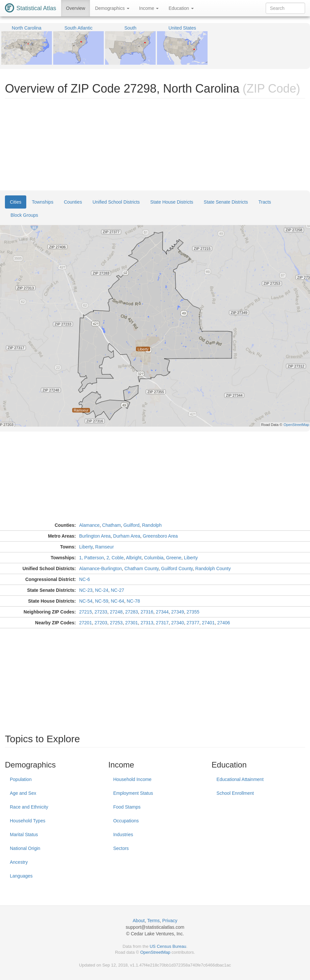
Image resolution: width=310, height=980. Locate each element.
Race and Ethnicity (29, 807)
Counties (73, 202)
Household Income (133, 779)
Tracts (265, 202)
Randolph (152, 525)
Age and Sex (23, 793)
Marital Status (24, 835)
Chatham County (142, 568)
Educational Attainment (240, 779)
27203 (101, 623)
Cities (16, 202)
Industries (123, 835)
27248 (116, 612)
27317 (162, 623)
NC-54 (86, 601)
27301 (132, 623)
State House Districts (172, 202)
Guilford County (177, 568)
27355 (193, 612)
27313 (147, 623)
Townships (43, 202)
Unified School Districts (116, 202)
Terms (153, 921)
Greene (174, 558)
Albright (133, 558)
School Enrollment (235, 793)
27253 (116, 623)
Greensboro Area (160, 536)
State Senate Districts (226, 202)
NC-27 (118, 590)
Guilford (132, 525)
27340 (177, 623)
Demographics (112, 8)
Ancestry (19, 862)
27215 (86, 612)
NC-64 (118, 601)
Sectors (121, 848)
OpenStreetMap (155, 952)
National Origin (25, 848)
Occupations (126, 821)
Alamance (89, 525)
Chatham (111, 525)
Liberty (86, 547)
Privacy (170, 921)
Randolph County (213, 568)
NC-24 (101, 590)
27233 (101, 612)
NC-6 (85, 579)
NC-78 (133, 601)
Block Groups (24, 215)
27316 (147, 612)
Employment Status (133, 793)
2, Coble (115, 558)
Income (149, 8)
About (139, 921)
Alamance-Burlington (100, 568)
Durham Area (127, 536)
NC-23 (86, 590)
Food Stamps (127, 807)
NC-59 (101, 601)
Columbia (154, 558)
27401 (208, 623)
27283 (132, 612)
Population (21, 779)
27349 (177, 612)
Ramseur (105, 547)
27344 (162, 612)
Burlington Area (95, 536)
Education (181, 8)
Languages (21, 876)
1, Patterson (92, 558)
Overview (76, 8)
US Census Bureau (168, 946)
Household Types (28, 821)
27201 (86, 623)
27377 (193, 623)
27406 (223, 623)
